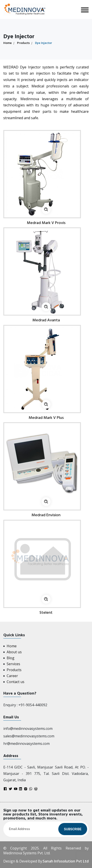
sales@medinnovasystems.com (29, 736)
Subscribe (73, 829)
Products (23, 43)
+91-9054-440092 (33, 705)
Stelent (46, 613)
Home (8, 43)
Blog (11, 658)
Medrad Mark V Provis (46, 223)
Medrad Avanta (46, 320)
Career (12, 676)
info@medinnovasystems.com (28, 729)
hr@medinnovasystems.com (26, 744)
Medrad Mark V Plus (46, 418)
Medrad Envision (46, 515)
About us (14, 652)
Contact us (16, 682)
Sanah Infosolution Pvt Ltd (66, 861)
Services (13, 664)
